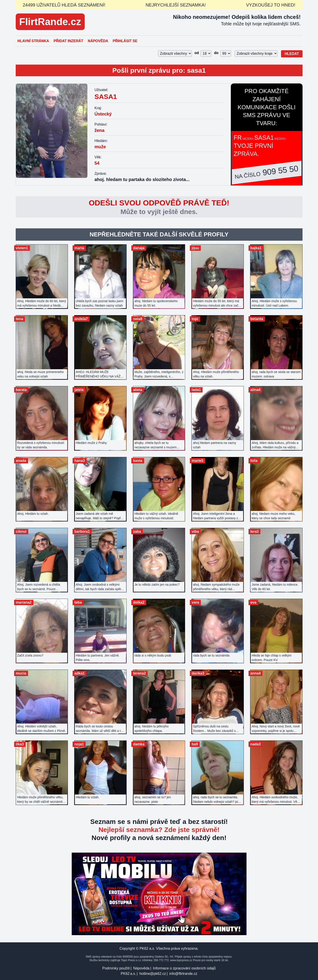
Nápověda (98, 41)
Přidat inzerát (68, 41)
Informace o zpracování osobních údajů (184, 968)
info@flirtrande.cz (183, 974)
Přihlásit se (125, 41)
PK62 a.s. (128, 974)
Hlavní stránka (33, 41)
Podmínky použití (116, 968)
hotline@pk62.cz (153, 974)
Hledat (292, 54)
